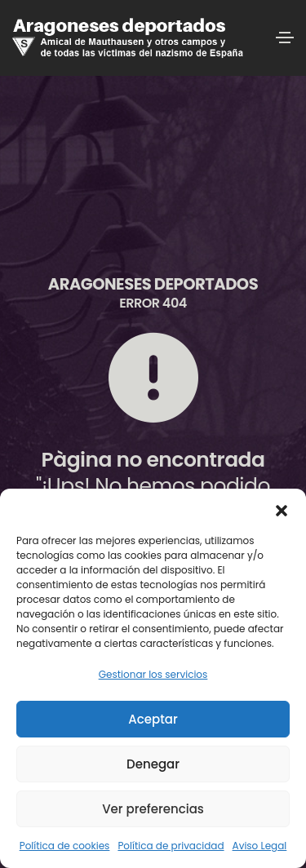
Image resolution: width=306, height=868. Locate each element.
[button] (282, 509)
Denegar (153, 764)
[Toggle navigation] (285, 38)
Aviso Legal (260, 846)
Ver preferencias (153, 809)
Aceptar (153, 719)
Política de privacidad (171, 846)
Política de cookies (65, 846)
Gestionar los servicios (153, 674)
